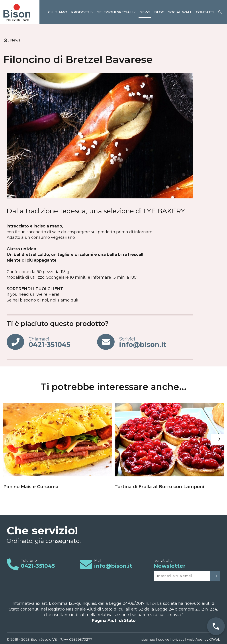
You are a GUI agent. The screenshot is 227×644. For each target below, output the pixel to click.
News (145, 12)
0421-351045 (38, 566)
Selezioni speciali (116, 12)
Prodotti (82, 12)
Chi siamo (58, 12)
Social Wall (180, 12)
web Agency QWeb (204, 639)
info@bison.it (113, 566)
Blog (159, 12)
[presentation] (10, 440)
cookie (164, 639)
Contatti (205, 12)
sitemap (148, 639)
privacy (178, 639)
